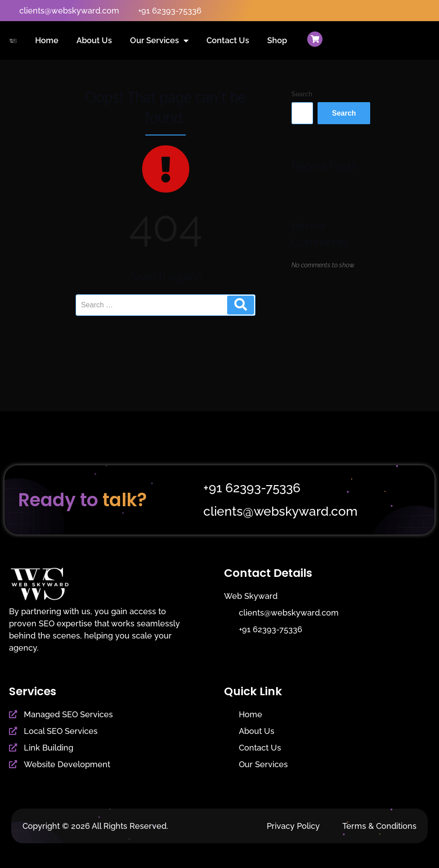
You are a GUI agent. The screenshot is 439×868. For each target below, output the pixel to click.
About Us (94, 40)
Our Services (159, 40)
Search (302, 94)
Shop (277, 40)
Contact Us (228, 40)
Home (47, 40)
